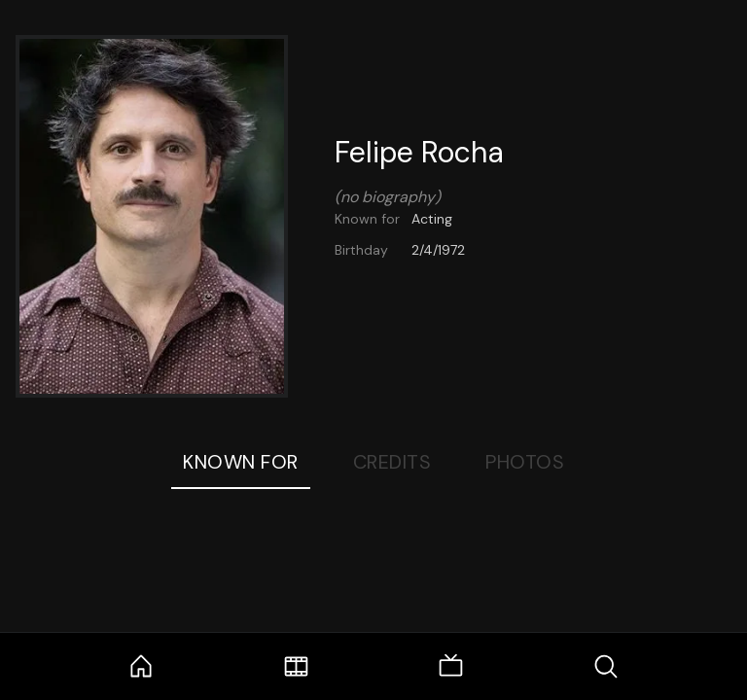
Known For (241, 462)
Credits (392, 462)
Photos (525, 462)
